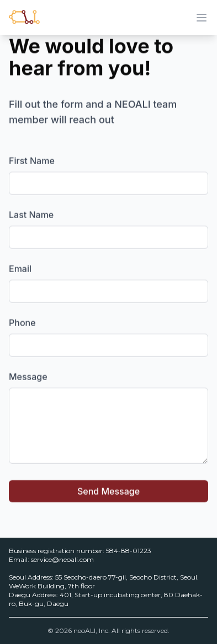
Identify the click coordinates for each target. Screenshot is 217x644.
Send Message (108, 491)
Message (28, 376)
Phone (22, 322)
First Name (32, 160)
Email (20, 268)
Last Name (31, 214)
